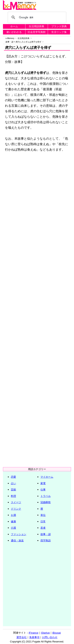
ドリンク (16, 509)
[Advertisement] (37, 195)
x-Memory (10, 38)
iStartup (45, 633)
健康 (13, 521)
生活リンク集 (59, 32)
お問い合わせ (50, 637)
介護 (13, 528)
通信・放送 (17, 540)
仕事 (43, 490)
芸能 (13, 490)
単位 (43, 515)
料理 (13, 496)
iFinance (33, 633)
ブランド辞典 (59, 26)
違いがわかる (14, 32)
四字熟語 (46, 540)
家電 (43, 483)
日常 (43, 521)
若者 (43, 528)
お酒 (13, 515)
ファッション (19, 534)
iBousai (57, 633)
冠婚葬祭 (46, 502)
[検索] (36, 17)
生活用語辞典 (37, 26)
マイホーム (47, 477)
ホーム (14, 26)
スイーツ (16, 502)
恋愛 (13, 477)
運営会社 (22, 637)
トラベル (46, 496)
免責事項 (34, 637)
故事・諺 (9, 42)
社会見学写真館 (37, 32)
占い (13, 483)
